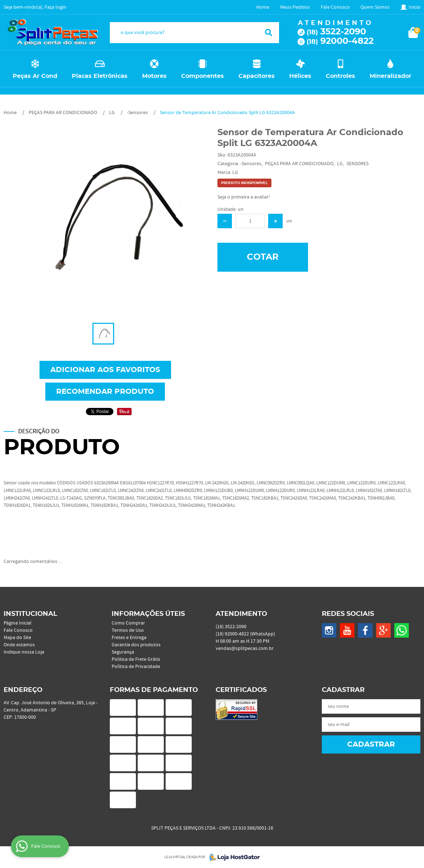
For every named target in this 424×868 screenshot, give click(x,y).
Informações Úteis (148, 614)
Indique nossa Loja (24, 652)
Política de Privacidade (136, 667)
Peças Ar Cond (35, 76)
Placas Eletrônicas (100, 76)
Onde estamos (19, 645)
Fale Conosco (335, 7)
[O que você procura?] (269, 33)
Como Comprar (128, 623)
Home (263, 7)
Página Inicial (18, 623)
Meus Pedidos (295, 7)
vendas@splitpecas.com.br (245, 648)
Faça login (55, 7)
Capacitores (257, 76)
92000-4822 (340, 41)
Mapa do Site (17, 638)
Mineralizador (390, 76)
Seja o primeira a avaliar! (244, 197)
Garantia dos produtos (136, 645)
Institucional (30, 614)
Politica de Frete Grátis (136, 659)
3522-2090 (336, 32)
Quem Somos (375, 7)
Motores (154, 76)
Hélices (300, 76)
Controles (340, 76)
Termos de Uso (128, 630)
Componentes (203, 76)
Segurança (123, 652)
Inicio (415, 7)
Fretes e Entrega (129, 638)
